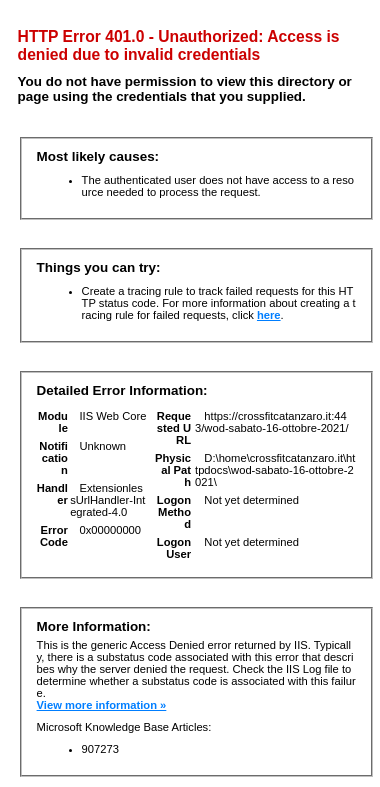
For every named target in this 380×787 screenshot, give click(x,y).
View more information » (102, 705)
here (269, 315)
